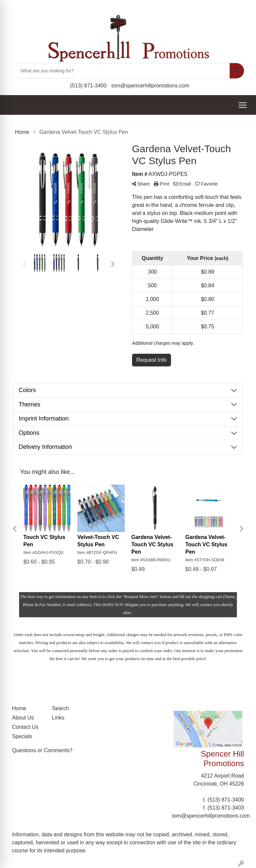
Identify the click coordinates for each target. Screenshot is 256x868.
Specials (22, 736)
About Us (23, 718)
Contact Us (25, 727)
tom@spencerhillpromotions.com (150, 86)
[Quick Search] (121, 71)
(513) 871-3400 (88, 86)
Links (58, 718)
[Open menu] (243, 105)
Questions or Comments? (42, 750)
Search (60, 708)
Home (19, 708)
